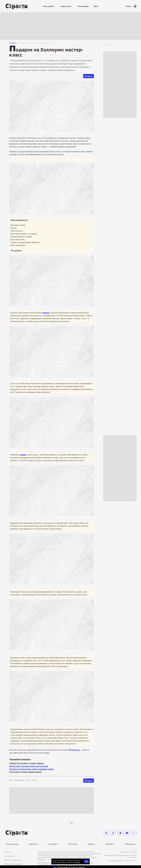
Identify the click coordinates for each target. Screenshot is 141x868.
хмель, (23, 455)
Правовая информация (13, 860)
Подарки (13, 43)
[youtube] (127, 833)
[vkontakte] (106, 833)
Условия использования (13, 864)
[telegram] (120, 833)
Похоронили (130, 844)
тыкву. (46, 313)
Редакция (8, 852)
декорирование (19, 780)
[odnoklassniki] (113, 833)
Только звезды (12, 844)
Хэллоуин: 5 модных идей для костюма (29, 766)
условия (77, 862)
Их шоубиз (53, 844)
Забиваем (110, 844)
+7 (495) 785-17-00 (130, 860)
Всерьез (92, 844)
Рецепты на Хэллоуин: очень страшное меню (31, 769)
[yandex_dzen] (134, 833)
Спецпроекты (9, 856)
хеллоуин (34, 780)
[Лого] (17, 6)
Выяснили (33, 844)
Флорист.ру (75, 750)
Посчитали (73, 844)
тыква (28, 780)
